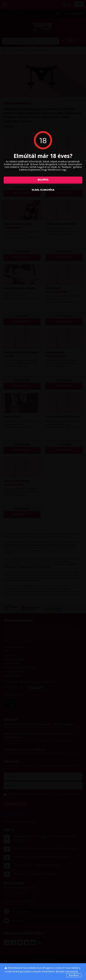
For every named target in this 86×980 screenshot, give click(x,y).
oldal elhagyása (43, 190)
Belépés (43, 180)
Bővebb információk (67, 971)
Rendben (74, 975)
